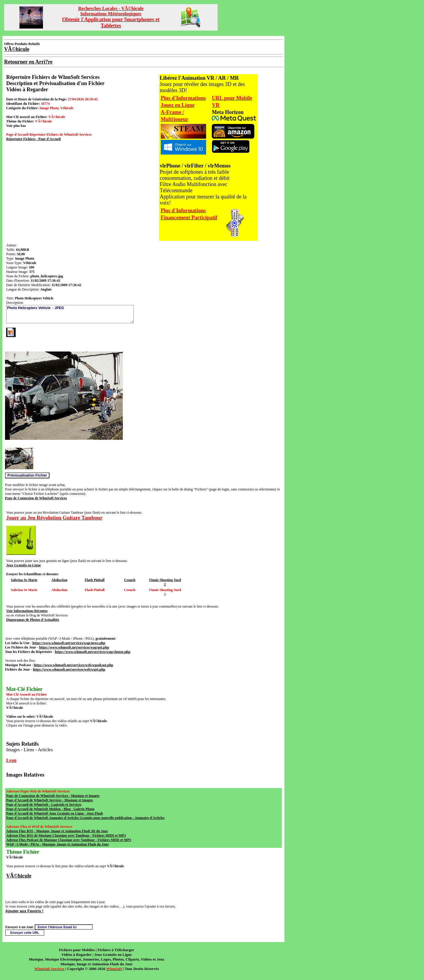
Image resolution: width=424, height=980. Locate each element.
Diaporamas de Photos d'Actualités (33, 620)
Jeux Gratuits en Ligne (24, 565)
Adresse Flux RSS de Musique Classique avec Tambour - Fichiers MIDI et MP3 (66, 835)
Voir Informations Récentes (27, 611)
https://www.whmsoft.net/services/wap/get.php (74, 647)
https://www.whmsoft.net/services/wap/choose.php (92, 652)
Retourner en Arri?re (28, 62)
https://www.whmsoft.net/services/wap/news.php (69, 643)
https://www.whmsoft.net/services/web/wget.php (69, 669)
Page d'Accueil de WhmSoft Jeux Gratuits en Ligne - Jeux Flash (54, 813)
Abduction (59, 580)
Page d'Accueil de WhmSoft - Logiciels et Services (44, 805)
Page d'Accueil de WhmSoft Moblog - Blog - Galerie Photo (50, 809)
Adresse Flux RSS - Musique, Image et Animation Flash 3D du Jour (57, 831)
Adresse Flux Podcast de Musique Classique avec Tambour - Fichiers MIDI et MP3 (69, 840)
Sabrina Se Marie (24, 580)
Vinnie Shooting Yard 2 (165, 582)
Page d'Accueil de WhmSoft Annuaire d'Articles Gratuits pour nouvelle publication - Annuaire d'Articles (85, 818)
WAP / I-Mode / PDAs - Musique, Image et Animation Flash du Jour (57, 844)
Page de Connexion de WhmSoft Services (36, 498)
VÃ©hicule (19, 876)
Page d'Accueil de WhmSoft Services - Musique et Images (49, 800)
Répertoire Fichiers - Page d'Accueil (33, 139)
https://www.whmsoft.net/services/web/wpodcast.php (74, 665)
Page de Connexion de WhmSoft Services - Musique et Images (53, 796)
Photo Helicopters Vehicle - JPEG (70, 314)
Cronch (130, 580)
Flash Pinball (95, 580)
